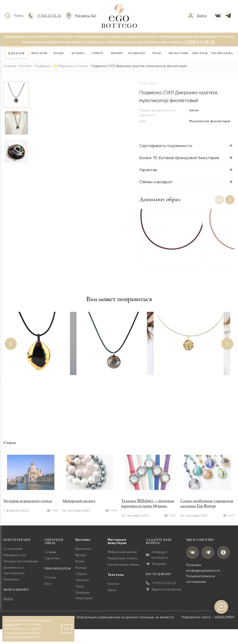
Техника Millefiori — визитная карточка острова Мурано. (148, 506)
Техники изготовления (21, 564)
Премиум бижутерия (84, 598)
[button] (230, 200)
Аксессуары (178, 53)
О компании (13, 552)
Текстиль (200, 53)
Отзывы (50, 555)
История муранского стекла (28, 503)
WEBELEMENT (225, 620)
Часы (156, 53)
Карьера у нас (15, 558)
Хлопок (113, 587)
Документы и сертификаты (14, 573)
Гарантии (52, 561)
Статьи (50, 580)
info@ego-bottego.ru (157, 558)
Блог (48, 587)
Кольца (78, 53)
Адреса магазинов (163, 592)
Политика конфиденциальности (202, 571)
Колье (59, 53)
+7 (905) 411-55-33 (198, 42)
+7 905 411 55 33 (160, 586)
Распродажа (222, 53)
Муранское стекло (73, 66)
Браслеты (39, 53)
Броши (117, 53)
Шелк (111, 593)
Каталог (17, 53)
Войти (8, 602)
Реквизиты (11, 582)
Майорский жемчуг (79, 503)
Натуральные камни (123, 567)
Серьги (97, 53)
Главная (10, 66)
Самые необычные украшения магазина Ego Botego (207, 506)
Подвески (137, 53)
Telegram (156, 567)
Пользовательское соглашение (200, 582)
